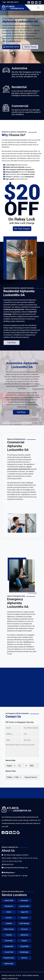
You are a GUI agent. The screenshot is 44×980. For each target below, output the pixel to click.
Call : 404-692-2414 (10, 2)
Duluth (9, 912)
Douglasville (9, 946)
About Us (12, 975)
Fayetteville (24, 946)
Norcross (24, 929)
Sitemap (5, 975)
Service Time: (11, 771)
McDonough (9, 964)
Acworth (9, 918)
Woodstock (9, 906)
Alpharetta (24, 935)
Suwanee (24, 918)
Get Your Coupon (22, 229)
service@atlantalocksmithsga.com (16, 868)
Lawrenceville (24, 906)
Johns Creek (9, 900)
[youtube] (40, 3)
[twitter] (33, 3)
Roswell (9, 935)
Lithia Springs (24, 923)
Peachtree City (9, 958)
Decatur (24, 941)
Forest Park (9, 952)
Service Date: (11, 760)
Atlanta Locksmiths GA (10, 979)
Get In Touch (30, 47)
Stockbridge (24, 952)
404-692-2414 (11, 47)
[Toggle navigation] (38, 8)
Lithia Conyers (9, 929)
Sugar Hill (24, 912)
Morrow (24, 958)
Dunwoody (9, 941)
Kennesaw (24, 900)
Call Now (12, 343)
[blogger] (36, 3)
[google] (18, 833)
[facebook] (29, 3)
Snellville (9, 923)
